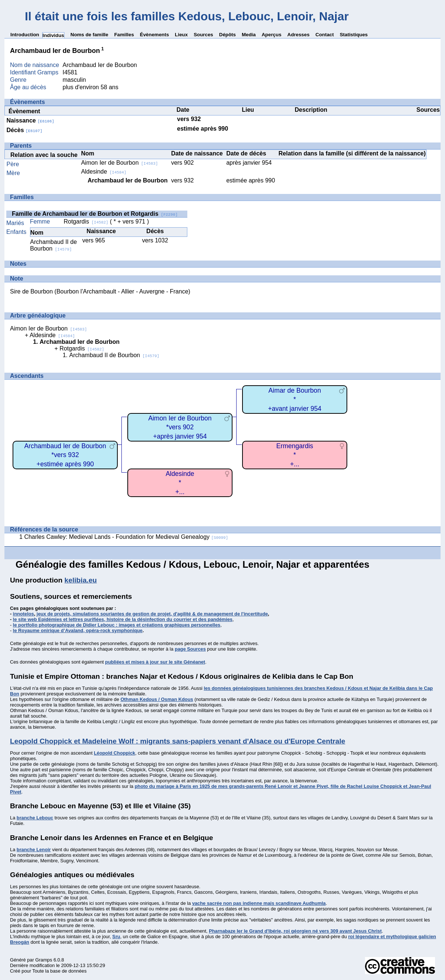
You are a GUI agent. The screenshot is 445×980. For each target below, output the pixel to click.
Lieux (181, 35)
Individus (53, 35)
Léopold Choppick (115, 753)
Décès (25, 130)
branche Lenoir (34, 850)
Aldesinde (104, 172)
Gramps (44, 960)
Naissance (31, 120)
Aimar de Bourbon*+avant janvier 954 (295, 400)
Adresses (298, 35)
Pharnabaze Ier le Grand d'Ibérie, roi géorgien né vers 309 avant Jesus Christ (295, 931)
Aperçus (272, 35)
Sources (203, 35)
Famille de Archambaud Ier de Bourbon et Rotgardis (95, 214)
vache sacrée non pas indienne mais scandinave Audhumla (259, 903)
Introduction (25, 35)
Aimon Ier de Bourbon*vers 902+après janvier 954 (180, 427)
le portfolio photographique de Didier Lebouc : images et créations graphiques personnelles (117, 625)
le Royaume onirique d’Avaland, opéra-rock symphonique (78, 630)
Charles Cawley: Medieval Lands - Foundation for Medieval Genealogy (126, 537)
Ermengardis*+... (295, 455)
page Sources (190, 649)
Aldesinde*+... (180, 483)
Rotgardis (86, 221)
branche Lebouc (35, 818)
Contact (325, 35)
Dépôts (227, 35)
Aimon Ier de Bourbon (120, 163)
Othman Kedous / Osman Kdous (157, 699)
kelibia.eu (81, 580)
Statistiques (354, 35)
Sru (116, 937)
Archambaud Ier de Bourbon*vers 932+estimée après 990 (65, 455)
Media (249, 35)
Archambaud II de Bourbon (53, 245)
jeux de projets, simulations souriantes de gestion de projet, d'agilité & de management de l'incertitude (152, 614)
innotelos (24, 614)
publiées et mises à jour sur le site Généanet (155, 662)
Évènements (155, 35)
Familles (124, 35)
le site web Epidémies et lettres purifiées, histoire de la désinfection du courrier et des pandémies (123, 619)
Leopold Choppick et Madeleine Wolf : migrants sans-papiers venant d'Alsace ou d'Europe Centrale (178, 741)
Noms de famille (89, 35)
